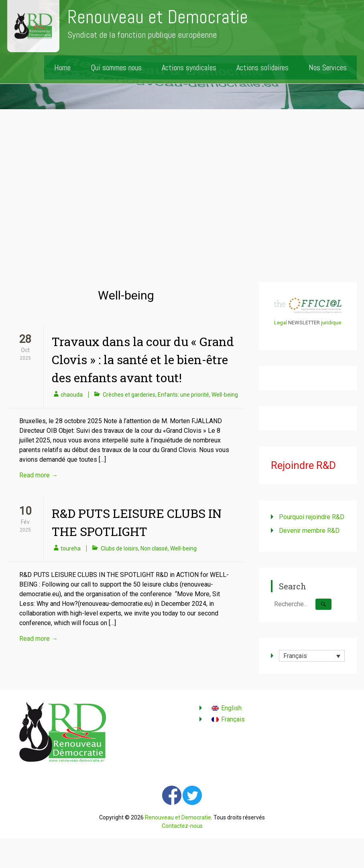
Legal (281, 323)
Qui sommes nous (116, 67)
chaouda (72, 395)
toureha (71, 548)
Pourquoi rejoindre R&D (312, 517)
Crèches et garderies (129, 395)
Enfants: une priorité (183, 395)
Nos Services (328, 67)
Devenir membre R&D (309, 531)
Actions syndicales (189, 67)
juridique (331, 323)
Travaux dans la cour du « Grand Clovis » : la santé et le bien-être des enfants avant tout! (143, 360)
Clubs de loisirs (119, 548)
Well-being (225, 395)
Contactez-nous (182, 826)
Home (62, 67)
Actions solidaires (262, 67)
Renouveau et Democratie (158, 17)
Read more (39, 475)
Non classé (154, 548)
